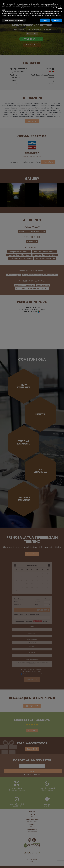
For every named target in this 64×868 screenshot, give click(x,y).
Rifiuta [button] (45, 20)
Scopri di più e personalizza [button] (14, 20)
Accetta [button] (57, 20)
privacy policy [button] (16, 6)
